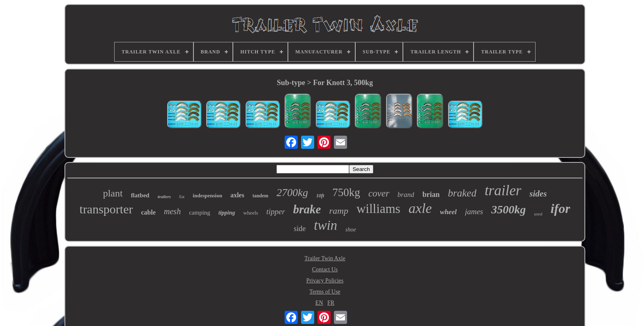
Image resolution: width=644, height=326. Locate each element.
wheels (251, 213)
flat (182, 197)
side (300, 229)
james (474, 212)
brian (431, 194)
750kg (346, 192)
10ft (320, 196)
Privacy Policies (325, 281)
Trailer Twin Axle (325, 258)
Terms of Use (325, 292)
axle (420, 208)
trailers (164, 197)
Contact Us (325, 269)
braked (462, 193)
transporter (106, 209)
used (538, 214)
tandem (261, 196)
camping (200, 213)
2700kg (292, 193)
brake (307, 209)
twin (325, 225)
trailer (503, 191)
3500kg (508, 209)
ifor (560, 208)
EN (319, 303)
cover (379, 193)
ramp (338, 211)
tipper (275, 212)
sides (538, 194)
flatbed (140, 195)
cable (149, 212)
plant (113, 193)
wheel (448, 212)
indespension (207, 195)
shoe (351, 230)
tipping (227, 213)
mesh (172, 211)
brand (406, 195)
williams (378, 209)
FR (331, 303)
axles (237, 195)
